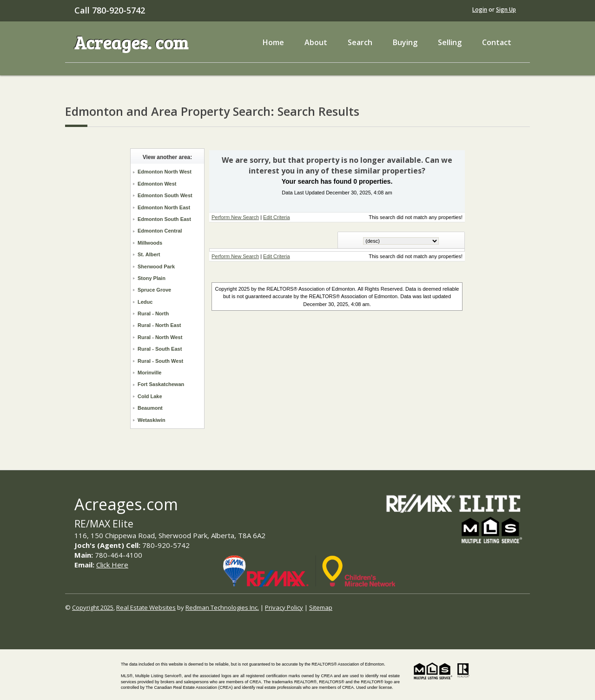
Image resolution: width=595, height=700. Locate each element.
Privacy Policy (284, 607)
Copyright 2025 (93, 607)
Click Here (112, 565)
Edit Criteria (276, 217)
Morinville (149, 373)
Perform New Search (235, 217)
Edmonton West (157, 184)
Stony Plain (152, 278)
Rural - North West (160, 337)
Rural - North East (159, 325)
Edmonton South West (165, 195)
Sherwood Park (156, 267)
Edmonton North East (164, 207)
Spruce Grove (154, 290)
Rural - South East (160, 349)
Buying (405, 42)
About (316, 42)
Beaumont (150, 408)
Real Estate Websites (146, 607)
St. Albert (149, 254)
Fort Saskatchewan (161, 384)
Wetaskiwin (152, 420)
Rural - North (153, 313)
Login (480, 10)
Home (273, 42)
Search (360, 42)
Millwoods (150, 243)
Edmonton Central (160, 231)
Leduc (145, 302)
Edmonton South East (164, 219)
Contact (497, 42)
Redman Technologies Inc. (222, 607)
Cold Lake (150, 396)
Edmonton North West (165, 172)
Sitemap (321, 607)
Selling (450, 42)
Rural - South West (160, 361)
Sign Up (506, 10)
